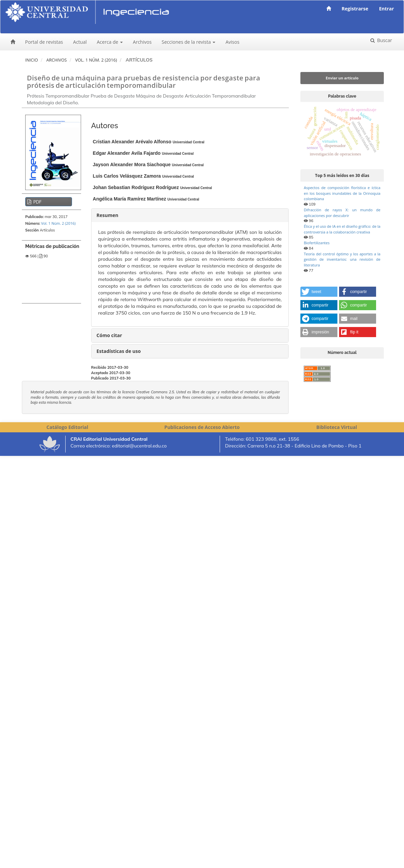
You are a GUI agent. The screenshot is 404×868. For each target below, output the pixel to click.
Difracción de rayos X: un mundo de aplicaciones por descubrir (342, 213)
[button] (319, 292)
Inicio (32, 60)
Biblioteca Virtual (337, 427)
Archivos (142, 42)
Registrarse (355, 9)
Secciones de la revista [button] (189, 42)
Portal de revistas (44, 42)
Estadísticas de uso (119, 351)
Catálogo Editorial (67, 427)
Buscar (384, 40)
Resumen (107, 215)
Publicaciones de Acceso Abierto (202, 427)
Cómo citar (109, 335)
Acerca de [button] (110, 42)
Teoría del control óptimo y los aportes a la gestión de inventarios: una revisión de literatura (342, 259)
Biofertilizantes (317, 243)
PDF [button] (37, 202)
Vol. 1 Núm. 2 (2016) (96, 60)
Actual (80, 42)
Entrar (387, 9)
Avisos (232, 42)
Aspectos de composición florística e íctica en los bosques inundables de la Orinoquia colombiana (342, 193)
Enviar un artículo (342, 78)
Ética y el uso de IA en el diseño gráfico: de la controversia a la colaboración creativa (342, 229)
